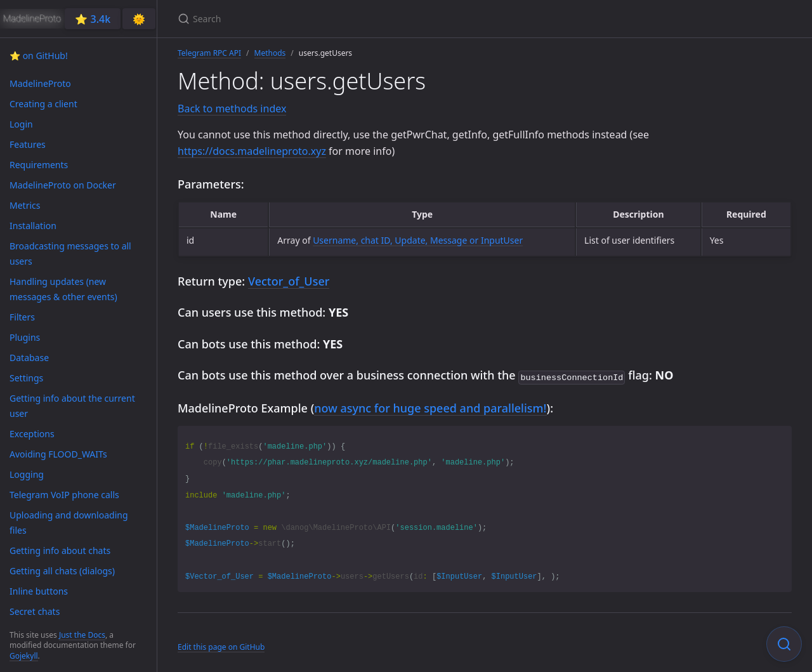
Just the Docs (82, 635)
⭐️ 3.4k (93, 19)
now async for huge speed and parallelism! (430, 407)
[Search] (327, 19)
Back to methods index (232, 109)
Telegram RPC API (209, 53)
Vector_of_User (289, 281)
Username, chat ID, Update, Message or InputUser (418, 240)
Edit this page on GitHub (221, 646)
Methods (270, 53)
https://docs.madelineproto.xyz (252, 151)
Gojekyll (24, 656)
